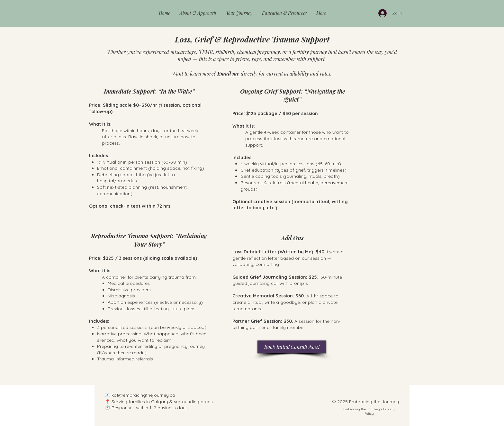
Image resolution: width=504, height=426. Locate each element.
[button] (198, 13)
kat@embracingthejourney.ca (143, 395)
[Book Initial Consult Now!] (292, 347)
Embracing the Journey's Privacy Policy (369, 411)
